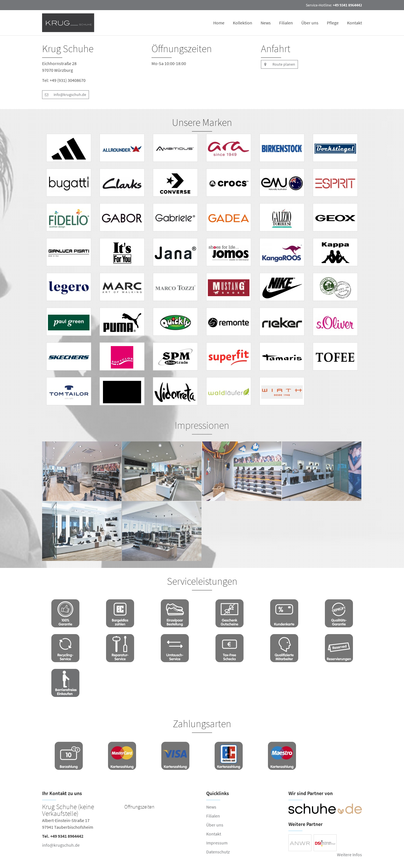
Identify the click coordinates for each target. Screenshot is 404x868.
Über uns (310, 23)
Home (219, 23)
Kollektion (243, 23)
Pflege (333, 23)
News (266, 23)
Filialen (286, 23)
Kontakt (354, 23)
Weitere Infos (349, 855)
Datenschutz (218, 852)
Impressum (217, 843)
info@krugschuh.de (64, 95)
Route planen (278, 64)
